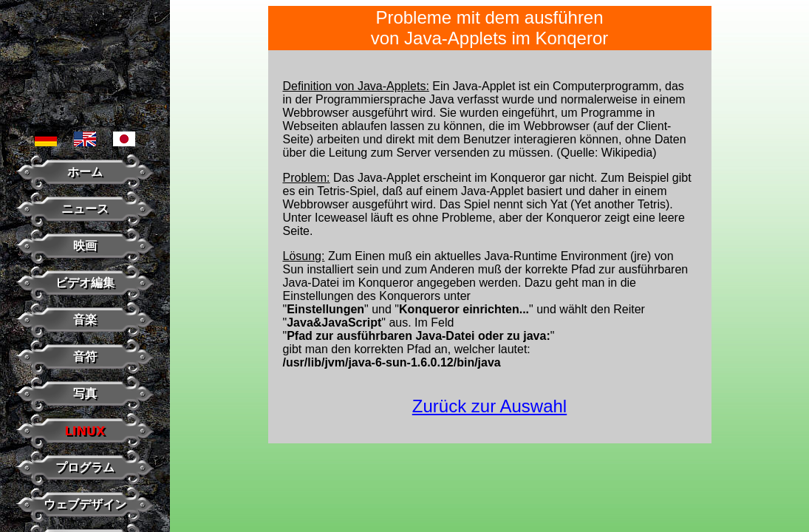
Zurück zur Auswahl (489, 406)
